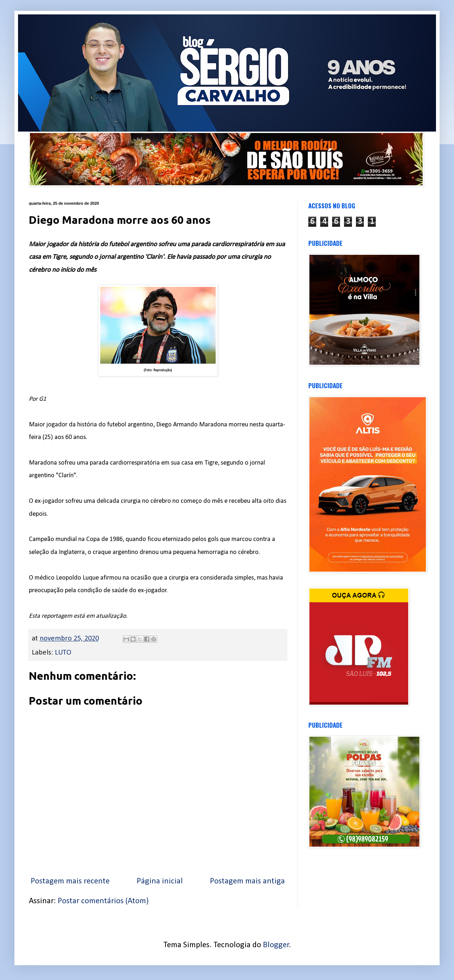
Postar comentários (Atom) (103, 901)
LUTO (63, 653)
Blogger (276, 945)
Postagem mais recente (70, 881)
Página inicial (160, 881)
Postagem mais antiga (247, 881)
